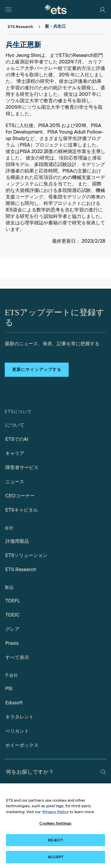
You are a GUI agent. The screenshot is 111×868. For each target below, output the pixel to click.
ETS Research (21, 569)
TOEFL (13, 601)
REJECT (55, 840)
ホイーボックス (22, 745)
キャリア (15, 453)
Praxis (12, 643)
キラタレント (20, 717)
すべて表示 (17, 657)
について (15, 425)
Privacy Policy (55, 812)
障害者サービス (22, 467)
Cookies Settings (55, 823)
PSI (9, 689)
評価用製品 (17, 541)
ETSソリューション (26, 555)
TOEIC (12, 615)
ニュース (15, 482)
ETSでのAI (17, 439)
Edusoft (14, 703)
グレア (12, 629)
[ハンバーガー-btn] (8, 9)
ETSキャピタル (22, 510)
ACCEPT (56, 857)
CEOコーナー (20, 496)
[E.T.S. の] (56, 9)
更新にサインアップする (37, 370)
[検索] (103, 772)
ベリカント (17, 731)
